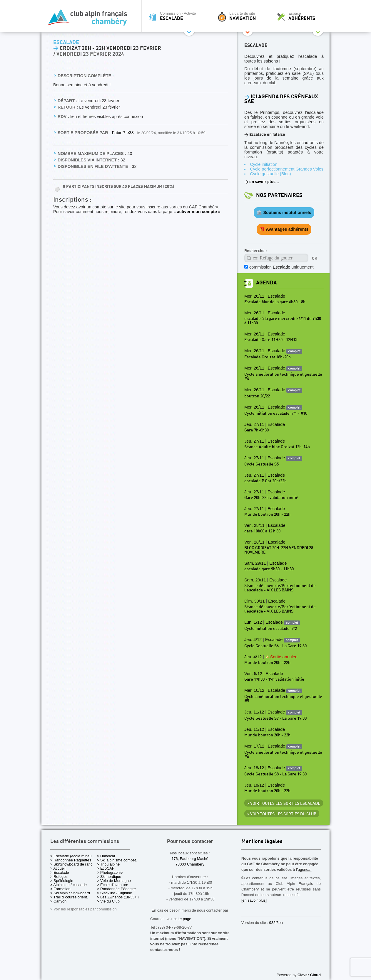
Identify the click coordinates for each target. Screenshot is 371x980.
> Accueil (58, 868)
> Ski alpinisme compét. (117, 860)
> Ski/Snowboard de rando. (73, 864)
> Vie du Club (108, 901)
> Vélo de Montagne (114, 881)
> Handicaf (106, 856)
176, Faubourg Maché (190, 859)
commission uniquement (281, 267)
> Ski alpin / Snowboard (70, 893)
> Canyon (58, 901)
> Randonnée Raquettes (71, 860)
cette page (183, 919)
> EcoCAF (106, 868)
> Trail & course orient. (69, 897)
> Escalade (60, 872)
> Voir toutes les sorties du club (282, 814)
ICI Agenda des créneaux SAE (281, 99)
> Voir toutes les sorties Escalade (284, 804)
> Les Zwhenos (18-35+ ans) (121, 897)
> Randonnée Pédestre (116, 889)
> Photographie (110, 872)
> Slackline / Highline (115, 893)
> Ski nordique (109, 877)
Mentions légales (262, 842)
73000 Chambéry (190, 864)
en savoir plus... (264, 182)
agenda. (305, 869)
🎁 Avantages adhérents (284, 229)
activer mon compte (197, 212)
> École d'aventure (113, 885)
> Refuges (59, 877)
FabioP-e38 (123, 133)
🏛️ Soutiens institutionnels (284, 212)
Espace (301, 16)
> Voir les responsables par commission (83, 909)
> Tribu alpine (108, 864)
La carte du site (242, 16)
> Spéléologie (62, 881)
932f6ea (276, 923)
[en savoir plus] (254, 900)
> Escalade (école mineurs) (73, 856)
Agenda (266, 283)
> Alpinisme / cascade (68, 885)
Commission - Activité (178, 16)
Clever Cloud (309, 975)
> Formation (60, 889)
